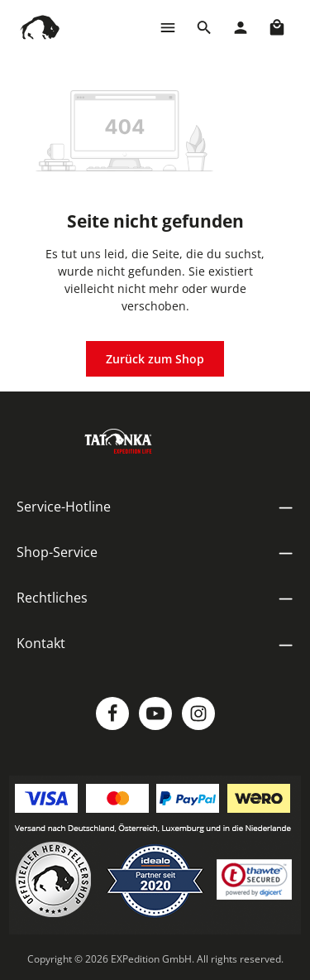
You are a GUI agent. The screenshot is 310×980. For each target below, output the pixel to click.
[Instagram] (198, 713)
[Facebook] (112, 713)
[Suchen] (204, 27)
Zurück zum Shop (155, 359)
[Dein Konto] (241, 27)
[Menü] (168, 27)
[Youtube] (155, 713)
